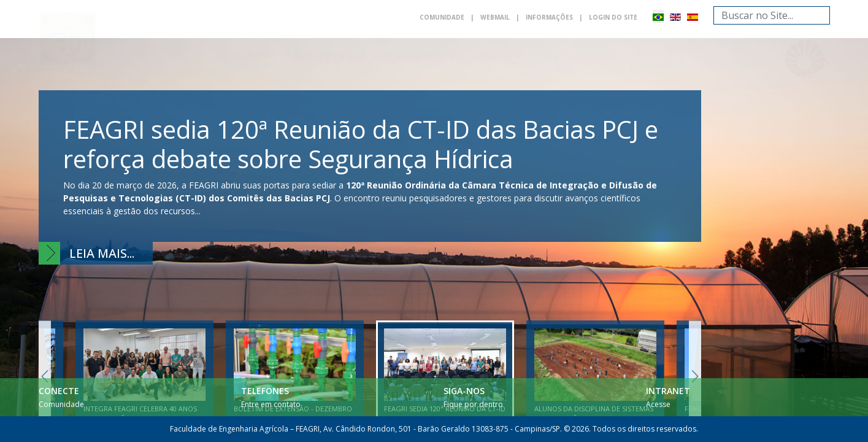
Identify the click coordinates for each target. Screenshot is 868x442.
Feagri (252, 56)
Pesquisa (492, 56)
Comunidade (442, 17)
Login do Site (613, 17)
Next (695, 376)
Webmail (495, 17)
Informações (549, 17)
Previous (45, 376)
